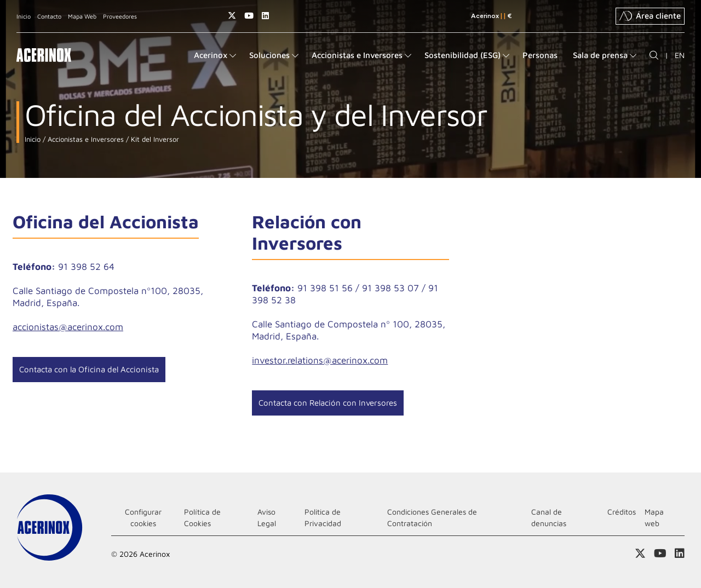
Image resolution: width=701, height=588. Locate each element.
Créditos (622, 512)
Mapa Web (82, 16)
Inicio (24, 16)
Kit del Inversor (154, 139)
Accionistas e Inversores (85, 139)
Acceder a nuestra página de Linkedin (265, 16)
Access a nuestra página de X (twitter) (232, 16)
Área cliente (650, 16)
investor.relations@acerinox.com (320, 360)
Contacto (49, 16)
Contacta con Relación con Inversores (328, 403)
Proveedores (120, 16)
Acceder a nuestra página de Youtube (249, 16)
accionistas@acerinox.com (68, 327)
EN (680, 55)
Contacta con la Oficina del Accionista (89, 369)
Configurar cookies (143, 517)
